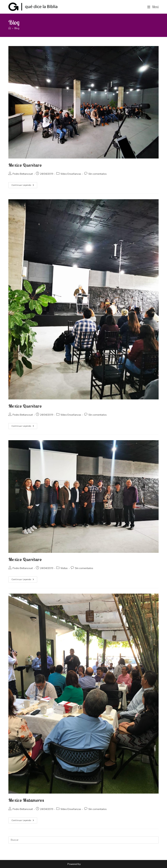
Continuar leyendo (24, 184)
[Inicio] (10, 28)
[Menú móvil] (153, 7)
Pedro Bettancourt (23, 174)
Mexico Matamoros (26, 800)
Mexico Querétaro (25, 165)
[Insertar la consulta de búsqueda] (83, 840)
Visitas (64, 568)
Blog (17, 28)
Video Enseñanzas (71, 174)
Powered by (74, 864)
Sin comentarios (98, 174)
